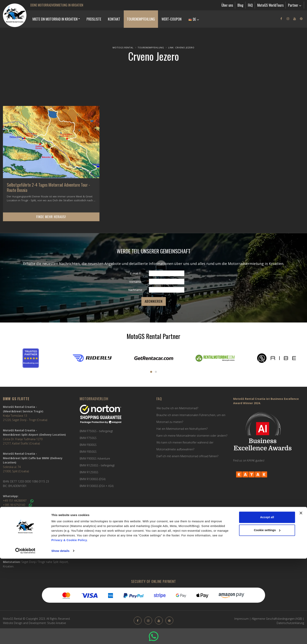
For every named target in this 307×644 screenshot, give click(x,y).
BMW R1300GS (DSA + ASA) (97, 486)
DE (194, 19)
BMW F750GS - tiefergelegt (96, 431)
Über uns (227, 5)
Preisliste (94, 19)
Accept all (267, 603)
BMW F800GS (88, 445)
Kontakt (114, 19)
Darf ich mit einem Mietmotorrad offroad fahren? (187, 456)
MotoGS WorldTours (270, 5)
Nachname (135, 290)
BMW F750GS (88, 438)
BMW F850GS (88, 452)
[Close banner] (301, 599)
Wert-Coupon (172, 19)
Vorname (135, 282)
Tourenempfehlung (141, 19)
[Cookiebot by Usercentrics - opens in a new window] (25, 636)
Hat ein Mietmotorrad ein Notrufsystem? (182, 429)
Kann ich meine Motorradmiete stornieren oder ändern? (192, 436)
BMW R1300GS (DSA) (93, 479)
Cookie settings (267, 616)
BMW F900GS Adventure (95, 458)
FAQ (250, 5)
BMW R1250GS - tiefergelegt (97, 465)
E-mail (135, 273)
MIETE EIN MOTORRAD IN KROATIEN (55, 19)
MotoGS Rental (123, 47)
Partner (295, 5)
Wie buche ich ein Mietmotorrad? (177, 408)
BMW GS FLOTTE (16, 399)
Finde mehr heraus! (51, 217)
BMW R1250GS (89, 472)
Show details (60, 636)
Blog (240, 5)
